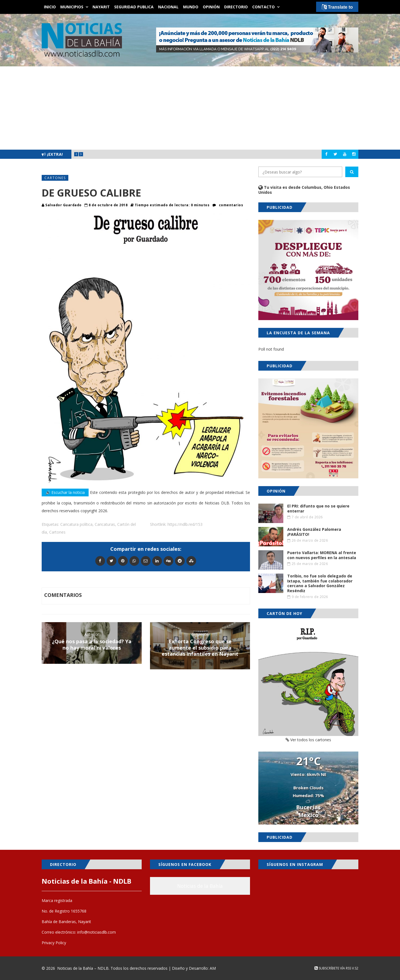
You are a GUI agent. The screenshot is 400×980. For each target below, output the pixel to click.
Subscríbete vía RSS (333, 968)
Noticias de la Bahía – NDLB (83, 968)
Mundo (191, 7)
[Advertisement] (200, 108)
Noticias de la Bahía (200, 886)
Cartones (55, 178)
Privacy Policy (54, 943)
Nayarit (101, 7)
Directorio (236, 7)
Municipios (72, 7)
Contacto (263, 7)
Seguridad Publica (134, 7)
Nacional (168, 7)
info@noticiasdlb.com (97, 932)
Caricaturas (105, 524)
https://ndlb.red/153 (185, 524)
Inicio (50, 7)
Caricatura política (76, 524)
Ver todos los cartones (308, 740)
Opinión (211, 7)
